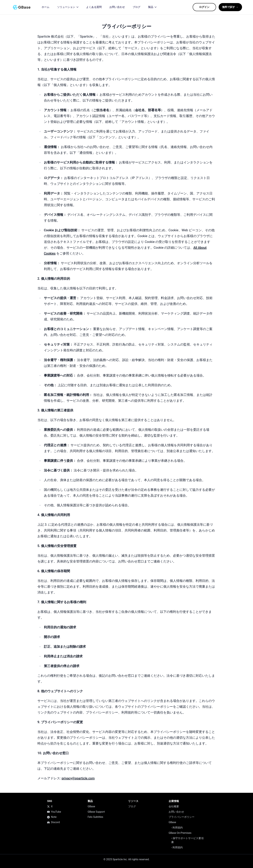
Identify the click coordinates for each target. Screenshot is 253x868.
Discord (53, 822)
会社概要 (174, 806)
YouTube (54, 812)
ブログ (132, 806)
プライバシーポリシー (182, 817)
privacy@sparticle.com (78, 778)
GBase (91, 806)
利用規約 (177, 828)
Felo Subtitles (95, 817)
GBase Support (96, 812)
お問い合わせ (176, 812)
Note (52, 817)
